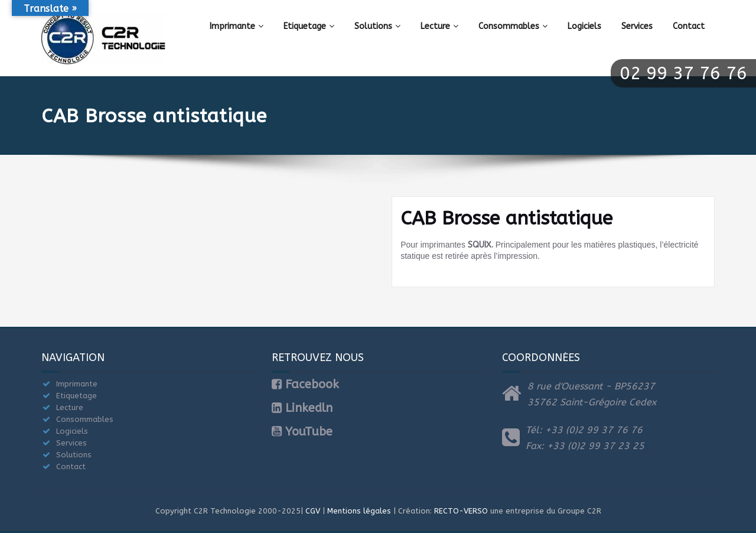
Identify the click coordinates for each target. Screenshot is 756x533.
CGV (313, 511)
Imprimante (237, 26)
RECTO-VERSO (461, 511)
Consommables (513, 26)
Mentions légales (359, 511)
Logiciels (584, 26)
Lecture (439, 26)
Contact (689, 26)
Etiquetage (309, 26)
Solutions (377, 26)
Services (637, 26)
